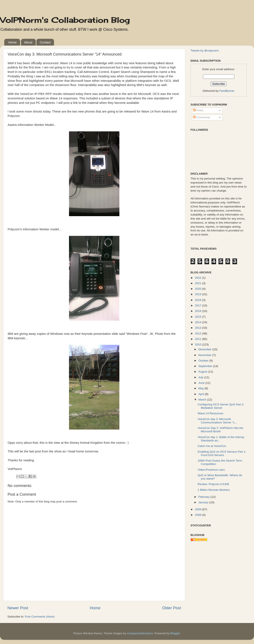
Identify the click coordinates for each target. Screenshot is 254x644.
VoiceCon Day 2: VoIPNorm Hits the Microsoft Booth (220, 430)
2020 (199, 289)
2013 (199, 328)
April (202, 394)
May (201, 388)
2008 (199, 515)
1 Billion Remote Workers (214, 490)
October (204, 361)
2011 (199, 339)
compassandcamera (140, 633)
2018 (199, 300)
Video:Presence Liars (211, 470)
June (202, 383)
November (205, 355)
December (205, 349)
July (201, 377)
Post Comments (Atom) (40, 617)
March (203, 400)
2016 (199, 311)
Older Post (172, 608)
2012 (199, 333)
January (204, 502)
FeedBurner (227, 91)
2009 (199, 509)
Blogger (175, 633)
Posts (198, 110)
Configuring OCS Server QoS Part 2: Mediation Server (221, 406)
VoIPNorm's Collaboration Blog (65, 20)
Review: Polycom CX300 (213, 484)
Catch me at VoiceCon (212, 446)
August (203, 372)
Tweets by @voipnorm (205, 51)
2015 (199, 317)
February (204, 497)
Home (12, 42)
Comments (202, 117)
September (206, 366)
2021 (199, 283)
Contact (45, 42)
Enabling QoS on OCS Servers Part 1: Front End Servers (222, 453)
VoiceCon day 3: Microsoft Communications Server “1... (217, 421)
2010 (199, 344)
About (28, 42)
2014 (199, 322)
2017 (199, 305)
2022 (199, 278)
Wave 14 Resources (211, 413)
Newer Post (18, 608)
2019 (199, 294)
